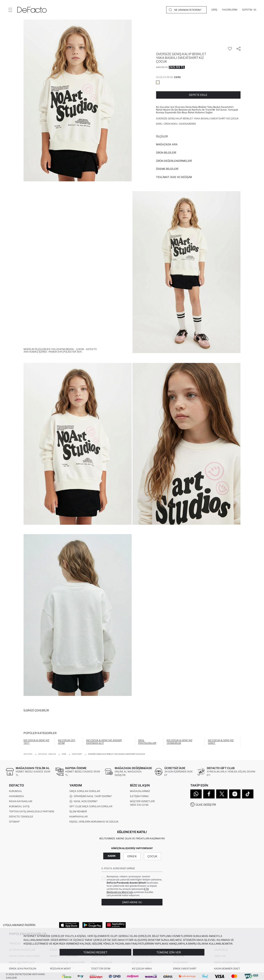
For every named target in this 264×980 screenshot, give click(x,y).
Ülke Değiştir (206, 805)
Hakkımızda (16, 796)
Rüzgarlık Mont (60, 969)
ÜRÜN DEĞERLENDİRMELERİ (174, 161)
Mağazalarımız (140, 791)
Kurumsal (16, 791)
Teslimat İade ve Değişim (174, 177)
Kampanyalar (78, 817)
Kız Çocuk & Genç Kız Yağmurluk (179, 742)
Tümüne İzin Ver (169, 952)
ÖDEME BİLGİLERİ (167, 169)
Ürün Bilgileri (166, 153)
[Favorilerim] (230, 10)
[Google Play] (92, 925)
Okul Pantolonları (147, 742)
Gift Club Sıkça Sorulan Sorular (91, 806)
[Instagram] (235, 794)
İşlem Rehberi (78, 811)
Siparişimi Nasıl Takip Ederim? (91, 796)
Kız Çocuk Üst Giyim (67, 742)
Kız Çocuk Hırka (142, 969)
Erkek (132, 856)
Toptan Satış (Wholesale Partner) (32, 811)
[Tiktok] (248, 794)
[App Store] (69, 925)
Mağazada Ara (167, 144)
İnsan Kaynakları (21, 801)
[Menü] (10, 10)
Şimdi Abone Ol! (132, 902)
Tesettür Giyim (101, 969)
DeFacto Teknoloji (21, 817)
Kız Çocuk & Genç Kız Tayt (36, 742)
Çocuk (152, 856)
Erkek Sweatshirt (185, 969)
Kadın (112, 856)
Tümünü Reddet (95, 952)
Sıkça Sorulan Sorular (85, 791)
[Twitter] (222, 794)
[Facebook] (209, 794)
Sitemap (14, 822)
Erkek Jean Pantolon (23, 969)
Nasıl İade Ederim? (83, 801)
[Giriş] (214, 10)
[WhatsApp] (196, 794)
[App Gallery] (116, 925)
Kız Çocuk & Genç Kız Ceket (221, 742)
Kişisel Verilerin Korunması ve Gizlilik (94, 822)
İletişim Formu (139, 796)
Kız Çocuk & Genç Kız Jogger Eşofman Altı (104, 742)
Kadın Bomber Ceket (227, 969)
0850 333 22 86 (139, 805)
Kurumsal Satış (19, 806)
